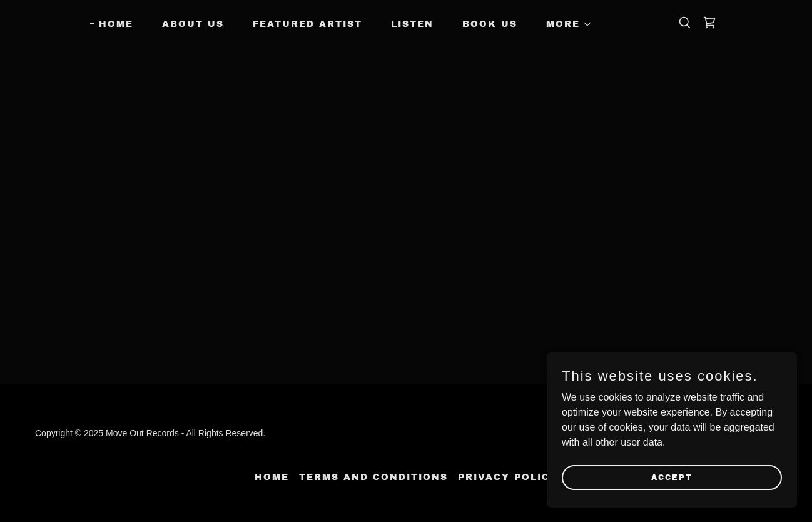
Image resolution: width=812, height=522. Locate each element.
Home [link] (116, 24)
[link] (709, 23)
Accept (672, 477)
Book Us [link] (490, 24)
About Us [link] (193, 24)
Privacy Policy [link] (508, 477)
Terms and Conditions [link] (373, 477)
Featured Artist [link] (307, 24)
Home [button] (272, 477)
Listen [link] (412, 24)
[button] (565, 24)
